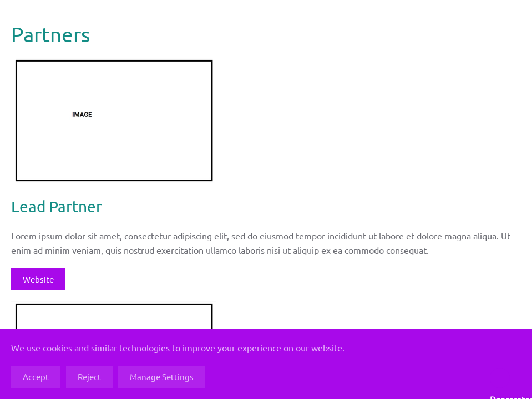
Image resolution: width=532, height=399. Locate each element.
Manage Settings (162, 377)
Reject (89, 377)
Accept (36, 377)
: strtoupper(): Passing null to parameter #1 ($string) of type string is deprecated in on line (500, 378)
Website (38, 279)
